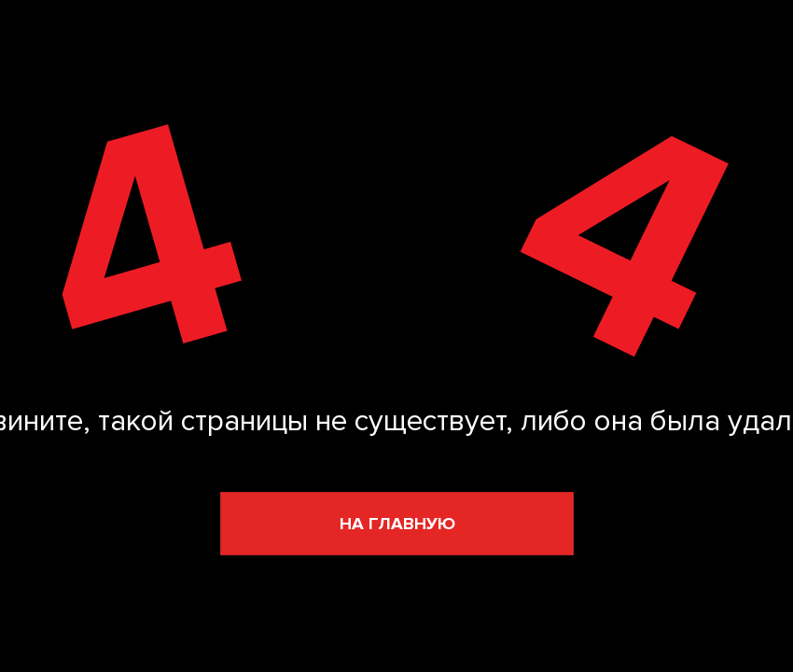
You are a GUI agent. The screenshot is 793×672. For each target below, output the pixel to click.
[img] (391, 244)
